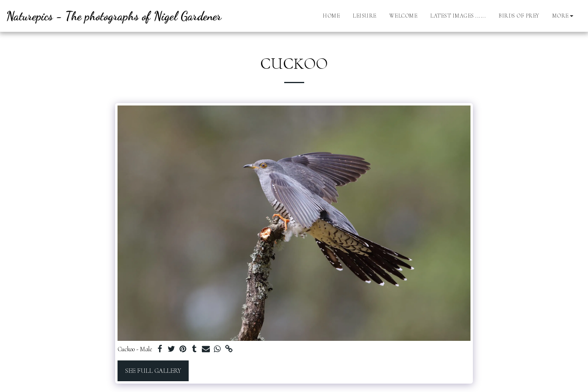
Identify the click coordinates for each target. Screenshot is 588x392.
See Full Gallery (153, 371)
